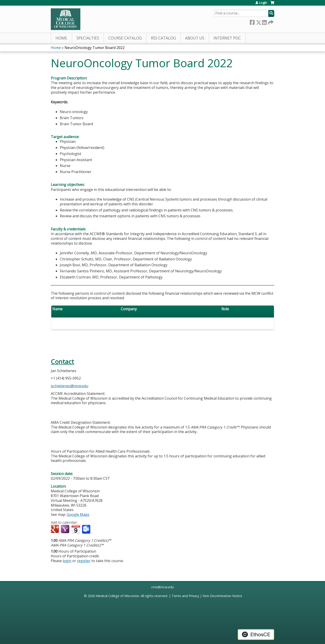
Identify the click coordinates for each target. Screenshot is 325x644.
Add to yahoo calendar (66, 529)
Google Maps (78, 514)
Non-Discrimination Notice (222, 596)
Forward (270, 22)
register (84, 561)
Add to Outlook (87, 529)
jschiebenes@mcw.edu (70, 386)
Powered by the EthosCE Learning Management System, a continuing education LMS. (256, 635)
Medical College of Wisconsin (117, 596)
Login (263, 3)
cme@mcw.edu (162, 587)
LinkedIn (264, 22)
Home (61, 38)
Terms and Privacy (185, 596)
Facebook (252, 22)
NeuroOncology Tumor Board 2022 (95, 48)
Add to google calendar (55, 529)
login (67, 561)
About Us (195, 38)
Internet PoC (227, 38)
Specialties (88, 38)
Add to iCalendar (76, 529)
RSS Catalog (163, 38)
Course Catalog (125, 38)
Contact (62, 362)
